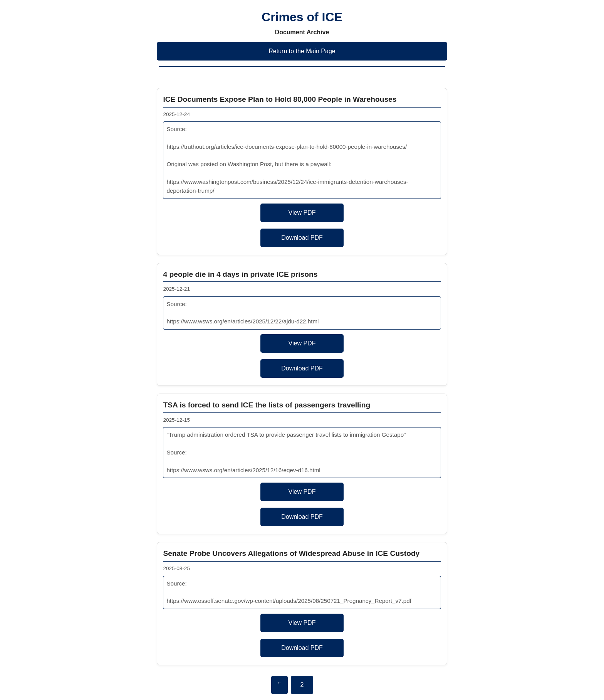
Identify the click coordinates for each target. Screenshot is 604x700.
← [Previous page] (279, 683)
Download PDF (302, 238)
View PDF (302, 213)
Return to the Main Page (302, 51)
